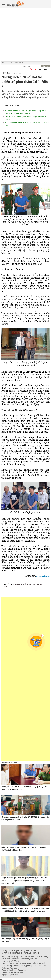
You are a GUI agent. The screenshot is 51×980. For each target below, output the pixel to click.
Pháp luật (6, 73)
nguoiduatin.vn (43, 576)
